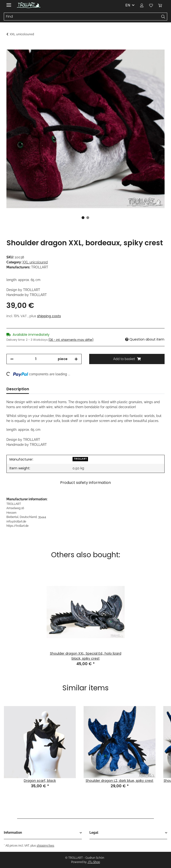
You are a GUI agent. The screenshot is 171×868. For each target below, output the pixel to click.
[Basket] (160, 5)
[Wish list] (151, 5)
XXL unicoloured (35, 262)
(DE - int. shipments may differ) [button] (71, 340)
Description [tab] (18, 389)
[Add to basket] (10, 47)
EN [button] (128, 5)
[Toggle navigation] (9, 3)
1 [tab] (83, 218)
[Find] (82, 17)
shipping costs (49, 316)
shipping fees (45, 845)
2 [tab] (88, 218)
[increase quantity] (76, 359)
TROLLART (80, 459)
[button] (142, 5)
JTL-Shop (94, 862)
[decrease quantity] (12, 359)
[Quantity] (36, 359)
